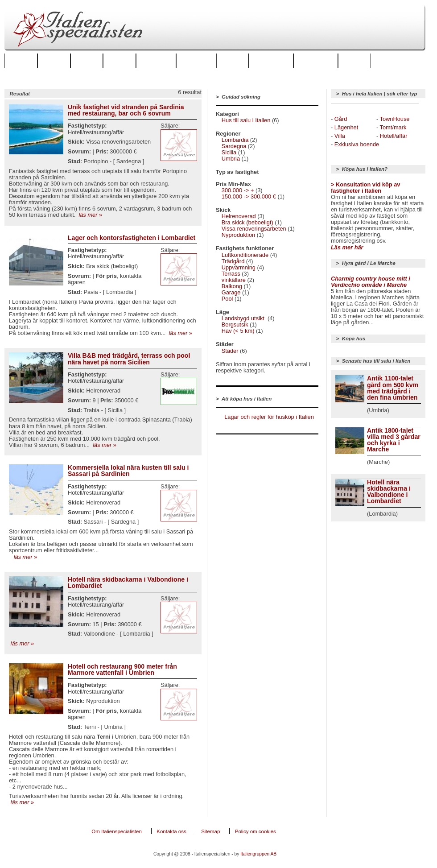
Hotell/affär (394, 136)
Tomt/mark (393, 127)
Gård (341, 119)
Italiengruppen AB (258, 854)
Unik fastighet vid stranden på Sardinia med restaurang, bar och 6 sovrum (126, 110)
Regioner (54, 61)
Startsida (21, 61)
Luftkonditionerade (245, 255)
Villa (340, 136)
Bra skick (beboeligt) (247, 222)
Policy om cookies (256, 831)
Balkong (232, 286)
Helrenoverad (239, 216)
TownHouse (395, 119)
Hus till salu (196, 61)
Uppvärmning (239, 267)
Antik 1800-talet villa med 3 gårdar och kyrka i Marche (394, 440)
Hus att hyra (156, 61)
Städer (87, 61)
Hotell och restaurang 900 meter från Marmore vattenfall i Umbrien (122, 670)
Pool (227, 299)
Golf (233, 61)
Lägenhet (346, 127)
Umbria (231, 159)
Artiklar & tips (316, 61)
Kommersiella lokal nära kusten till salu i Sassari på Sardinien (128, 471)
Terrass (231, 274)
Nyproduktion (238, 235)
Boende (120, 61)
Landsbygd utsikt (244, 318)
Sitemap (210, 831)
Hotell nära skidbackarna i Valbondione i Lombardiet (128, 583)
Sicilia (229, 152)
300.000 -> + (238, 190)
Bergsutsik (235, 324)
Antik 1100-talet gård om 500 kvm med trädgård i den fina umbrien (393, 388)
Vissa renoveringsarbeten (254, 229)
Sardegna (234, 146)
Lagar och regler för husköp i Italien (269, 417)
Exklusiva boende (357, 144)
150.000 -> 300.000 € (249, 196)
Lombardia (235, 140)
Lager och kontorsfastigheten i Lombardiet (132, 238)
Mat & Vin (355, 61)
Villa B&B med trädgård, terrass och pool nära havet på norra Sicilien (129, 359)
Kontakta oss (171, 831)
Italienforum (271, 61)
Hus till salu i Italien (246, 120)
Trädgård (233, 261)
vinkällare (234, 280)
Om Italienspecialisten (117, 831)
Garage (231, 292)
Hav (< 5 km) (238, 331)
